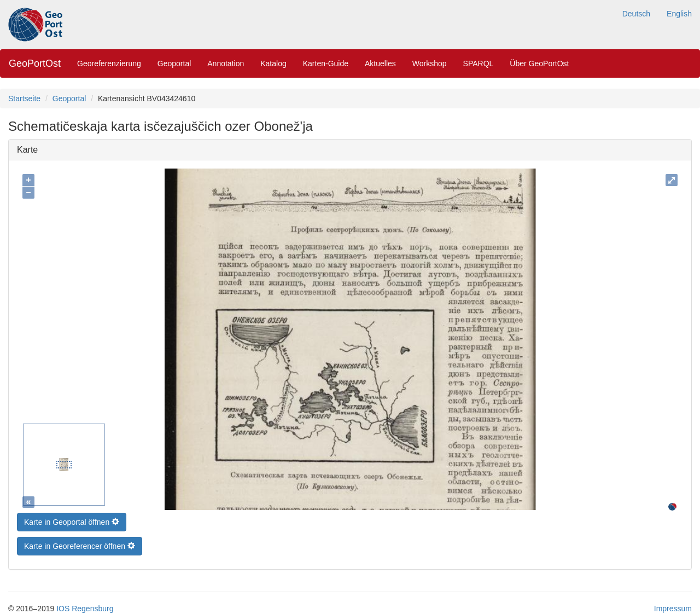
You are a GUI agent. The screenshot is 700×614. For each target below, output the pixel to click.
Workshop (430, 63)
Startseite (24, 99)
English (679, 14)
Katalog (273, 63)
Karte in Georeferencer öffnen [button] (80, 543)
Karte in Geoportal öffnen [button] (72, 519)
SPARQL (479, 63)
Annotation (226, 63)
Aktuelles (380, 63)
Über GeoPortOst (539, 63)
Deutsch (636, 14)
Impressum (673, 606)
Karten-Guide (326, 63)
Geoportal (174, 63)
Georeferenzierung (109, 63)
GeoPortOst (35, 63)
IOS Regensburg (85, 606)
